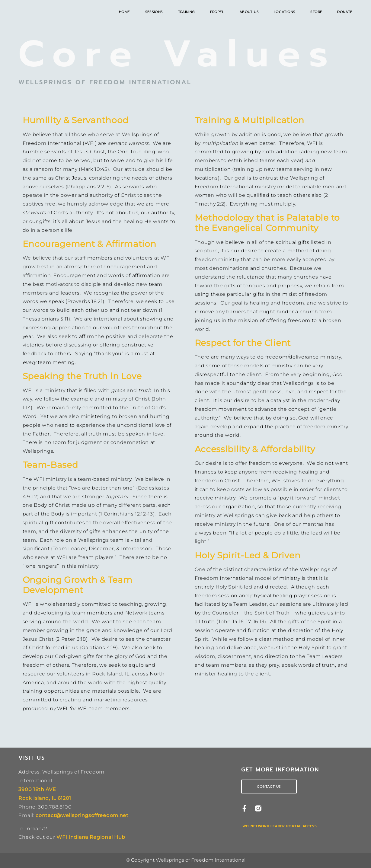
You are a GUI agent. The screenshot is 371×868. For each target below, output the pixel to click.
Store (316, 12)
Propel (217, 12)
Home (125, 12)
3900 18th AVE (37, 789)
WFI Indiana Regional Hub (91, 837)
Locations (285, 12)
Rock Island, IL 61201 (45, 798)
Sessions (154, 12)
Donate (345, 12)
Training (187, 12)
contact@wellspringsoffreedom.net (82, 815)
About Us (249, 12)
